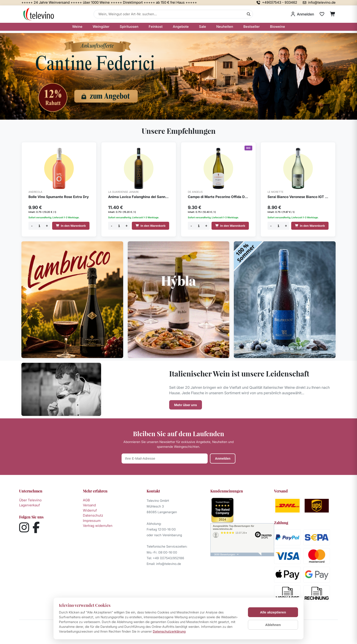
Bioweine (278, 27)
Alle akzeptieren (273, 612)
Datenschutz (93, 515)
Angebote (181, 27)
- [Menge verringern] (32, 226)
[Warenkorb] (333, 14)
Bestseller (252, 27)
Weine (77, 27)
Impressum (92, 521)
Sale (203, 27)
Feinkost (156, 27)
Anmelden (223, 459)
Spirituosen (129, 27)
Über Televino (30, 500)
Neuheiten (225, 27)
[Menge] (39, 226)
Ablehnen (273, 625)
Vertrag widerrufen (98, 526)
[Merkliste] (322, 14)
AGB (86, 500)
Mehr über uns (186, 405)
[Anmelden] (302, 14)
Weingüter (101, 27)
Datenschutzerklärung (169, 631)
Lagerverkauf (29, 505)
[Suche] (249, 14)
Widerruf (90, 510)
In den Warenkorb (71, 226)
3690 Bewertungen (224, 554)
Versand (89, 505)
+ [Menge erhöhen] (47, 226)
